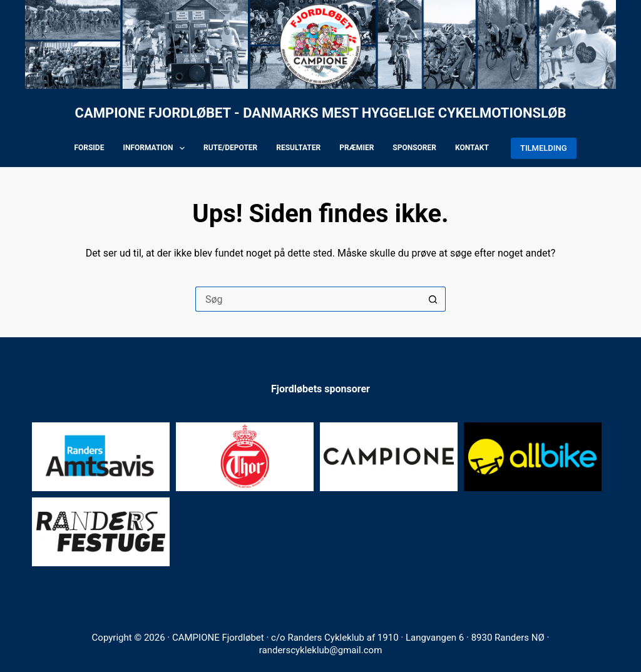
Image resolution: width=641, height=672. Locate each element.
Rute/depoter (230, 148)
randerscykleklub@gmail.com (321, 650)
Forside (89, 148)
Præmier (356, 148)
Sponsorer (414, 148)
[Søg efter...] (308, 299)
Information (156, 148)
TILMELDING (544, 148)
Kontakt (472, 148)
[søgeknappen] (433, 299)
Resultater (298, 148)
